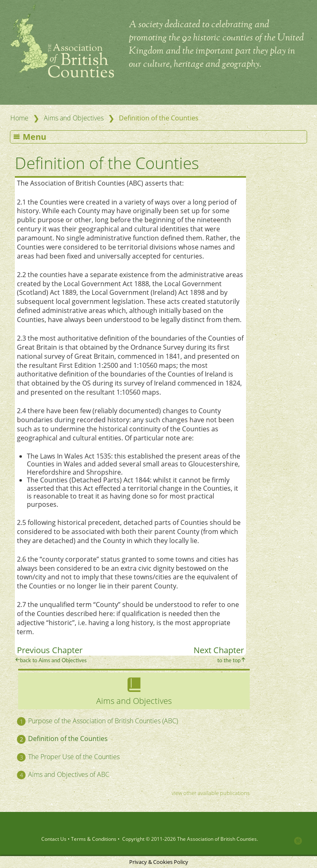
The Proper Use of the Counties (74, 757)
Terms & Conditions (94, 839)
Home (19, 118)
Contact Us (54, 839)
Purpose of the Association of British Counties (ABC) (103, 721)
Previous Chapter (50, 650)
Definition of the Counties (107, 163)
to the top (229, 660)
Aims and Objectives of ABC (69, 774)
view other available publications (211, 793)
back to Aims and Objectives (53, 660)
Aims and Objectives (74, 118)
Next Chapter (219, 650)
